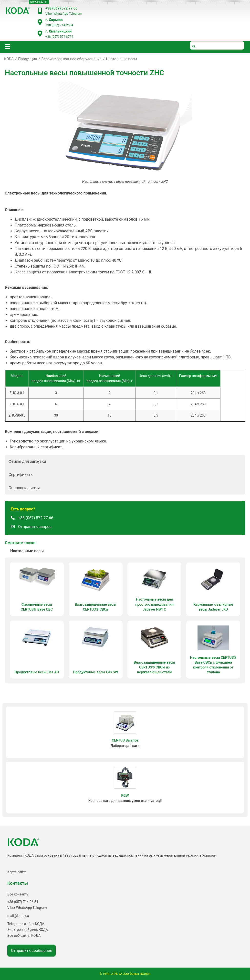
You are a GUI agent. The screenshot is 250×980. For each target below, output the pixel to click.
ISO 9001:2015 (38, 2)
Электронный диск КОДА (28, 930)
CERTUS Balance (125, 740)
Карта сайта (17, 872)
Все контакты (18, 894)
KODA (9, 59)
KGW (125, 796)
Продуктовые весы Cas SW (95, 672)
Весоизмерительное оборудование (72, 59)
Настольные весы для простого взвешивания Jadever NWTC (154, 604)
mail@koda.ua (18, 916)
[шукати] (217, 45)
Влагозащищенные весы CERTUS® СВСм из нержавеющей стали (154, 667)
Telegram (75, 14)
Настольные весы (121, 59)
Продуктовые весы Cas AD (37, 672)
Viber (49, 14)
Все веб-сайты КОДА (24, 936)
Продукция (27, 59)
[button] (125, 462)
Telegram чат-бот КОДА (26, 924)
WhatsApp (61, 14)
